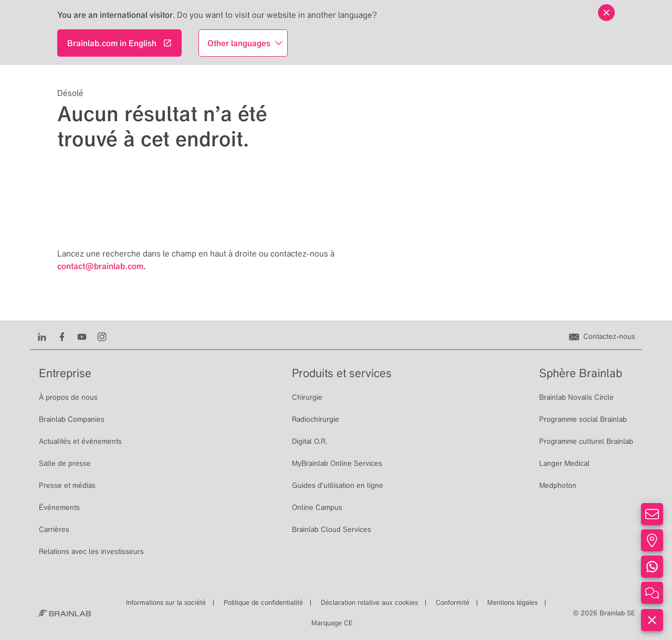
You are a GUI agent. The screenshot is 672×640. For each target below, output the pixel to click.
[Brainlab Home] (64, 613)
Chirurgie (307, 397)
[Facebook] (62, 336)
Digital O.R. (310, 441)
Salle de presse (65, 463)
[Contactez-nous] (602, 336)
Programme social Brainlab (583, 419)
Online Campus (317, 507)
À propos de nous (68, 397)
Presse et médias (67, 485)
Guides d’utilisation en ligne (338, 485)
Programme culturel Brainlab (586, 441)
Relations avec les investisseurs (91, 551)
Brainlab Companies (72, 419)
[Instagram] (102, 336)
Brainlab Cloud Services (332, 529)
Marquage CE (332, 623)
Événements (59, 507)
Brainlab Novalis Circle (576, 397)
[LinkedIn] (42, 336)
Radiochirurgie (316, 419)
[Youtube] (82, 336)
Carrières (54, 529)
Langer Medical (564, 463)
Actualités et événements (80, 441)
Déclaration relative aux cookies (369, 602)
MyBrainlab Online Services (337, 463)
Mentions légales (512, 602)
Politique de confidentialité (263, 602)
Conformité (453, 602)
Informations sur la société (166, 602)
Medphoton (558, 485)
